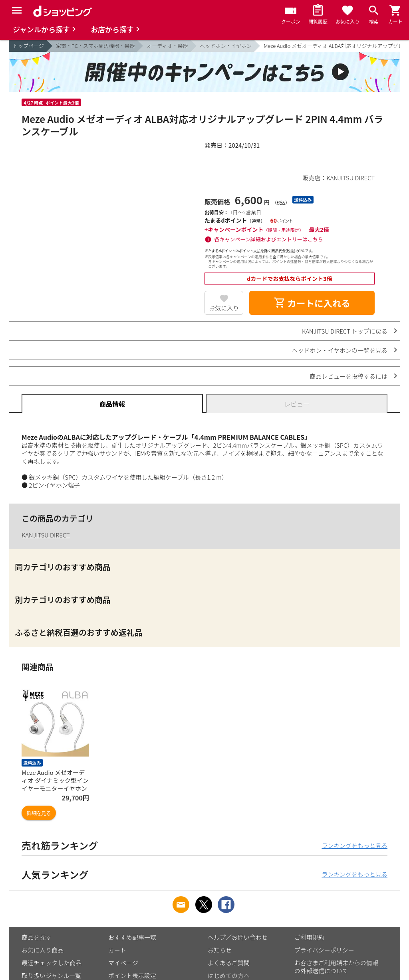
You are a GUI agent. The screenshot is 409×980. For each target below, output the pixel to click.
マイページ (123, 963)
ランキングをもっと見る (354, 845)
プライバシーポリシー (324, 950)
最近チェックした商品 (52, 963)
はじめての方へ (229, 975)
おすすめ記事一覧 (132, 937)
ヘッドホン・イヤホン (226, 46)
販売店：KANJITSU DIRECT (339, 178)
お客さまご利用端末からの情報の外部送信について (336, 967)
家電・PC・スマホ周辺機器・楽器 (95, 46)
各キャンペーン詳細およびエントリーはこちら (269, 239)
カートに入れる (312, 303)
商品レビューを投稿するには (348, 376)
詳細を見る (39, 813)
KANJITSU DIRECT (46, 535)
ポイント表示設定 (132, 975)
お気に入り (224, 308)
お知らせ (220, 950)
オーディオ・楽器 (167, 46)
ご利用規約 (309, 937)
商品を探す (37, 937)
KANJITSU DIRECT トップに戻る (345, 331)
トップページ (28, 46)
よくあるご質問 (229, 963)
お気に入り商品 (43, 950)
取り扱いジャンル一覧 (51, 975)
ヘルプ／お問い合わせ (238, 937)
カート (117, 950)
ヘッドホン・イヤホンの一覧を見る (340, 350)
